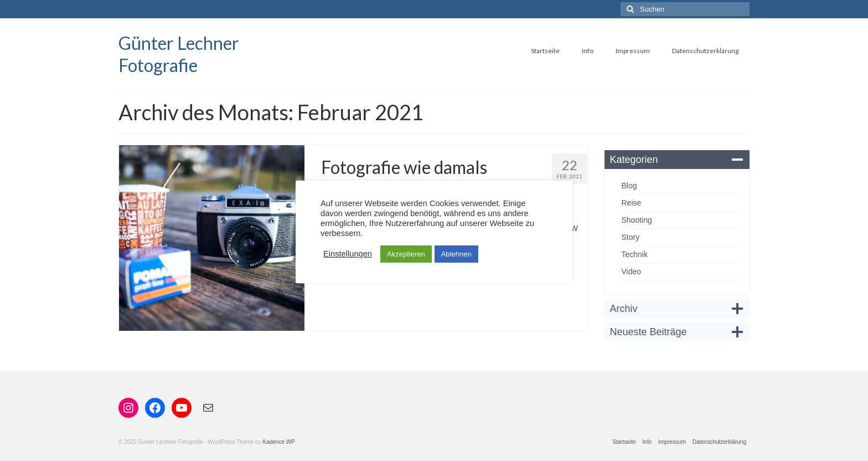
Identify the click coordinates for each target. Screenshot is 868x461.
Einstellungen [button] (348, 254)
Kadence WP (278, 442)
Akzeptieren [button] (406, 254)
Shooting (637, 220)
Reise (632, 203)
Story (631, 237)
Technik (635, 254)
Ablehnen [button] (456, 254)
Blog (629, 186)
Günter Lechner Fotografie (179, 54)
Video (632, 272)
